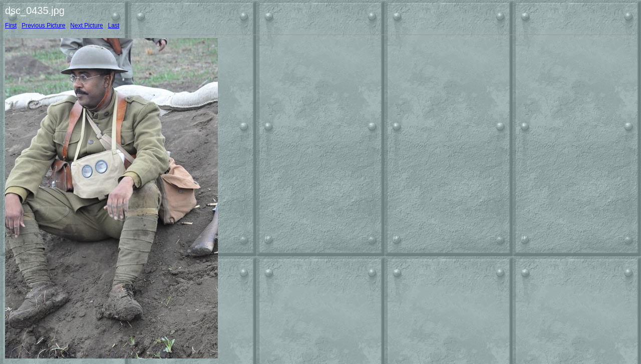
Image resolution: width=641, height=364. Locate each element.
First (11, 26)
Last (113, 26)
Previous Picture (43, 26)
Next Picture (86, 26)
